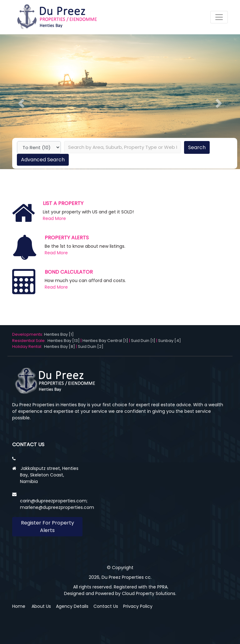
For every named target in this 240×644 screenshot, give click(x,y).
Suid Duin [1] (143, 341)
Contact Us (106, 606)
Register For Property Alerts (47, 527)
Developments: (28, 334)
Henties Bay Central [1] (105, 341)
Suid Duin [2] (91, 346)
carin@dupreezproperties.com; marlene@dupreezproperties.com (57, 504)
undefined (39, 147)
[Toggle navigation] (219, 17)
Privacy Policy (138, 606)
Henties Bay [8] (60, 346)
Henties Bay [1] (59, 334)
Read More (54, 218)
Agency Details (72, 606)
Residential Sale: (30, 341)
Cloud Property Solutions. (149, 593)
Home (19, 606)
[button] (21, 103)
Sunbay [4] (170, 341)
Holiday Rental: (28, 346)
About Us (41, 606)
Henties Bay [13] (64, 341)
